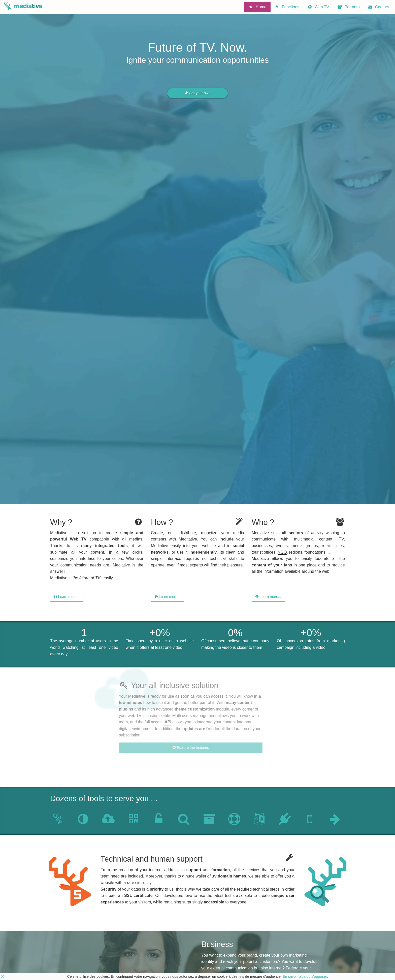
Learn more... (67, 597)
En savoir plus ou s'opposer (305, 976)
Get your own (198, 93)
